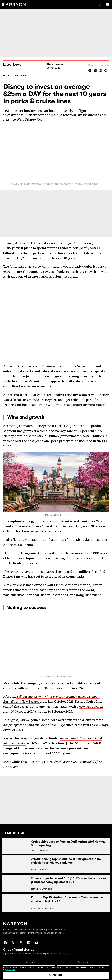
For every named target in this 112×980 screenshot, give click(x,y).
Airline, (34, 868)
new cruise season (91, 705)
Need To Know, (37, 907)
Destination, (36, 887)
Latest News (20, 74)
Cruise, (34, 849)
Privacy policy (11, 968)
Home (6, 74)
